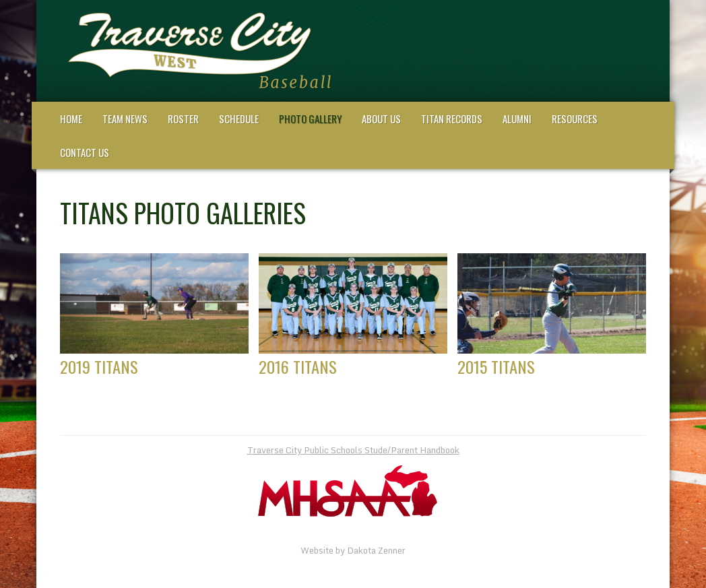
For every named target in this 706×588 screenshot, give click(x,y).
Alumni (517, 119)
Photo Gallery (310, 119)
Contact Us (85, 152)
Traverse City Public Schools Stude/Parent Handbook (353, 450)
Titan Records (452, 119)
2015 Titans (496, 366)
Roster (183, 119)
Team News (125, 119)
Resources (575, 119)
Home (71, 119)
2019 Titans (99, 366)
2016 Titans (298, 366)
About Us (381, 119)
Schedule (239, 119)
